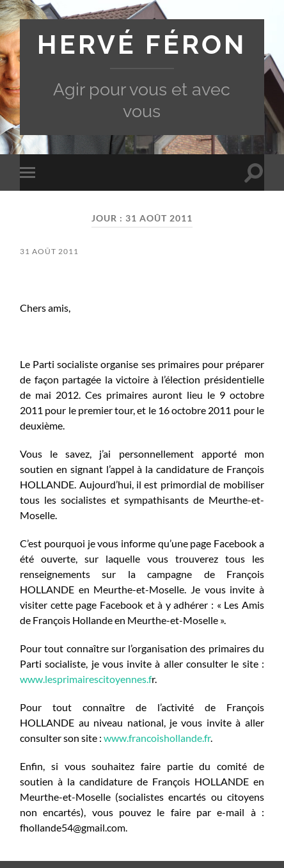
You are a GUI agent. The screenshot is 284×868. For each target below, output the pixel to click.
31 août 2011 (49, 251)
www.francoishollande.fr (157, 738)
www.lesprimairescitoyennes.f (86, 679)
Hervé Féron (142, 45)
